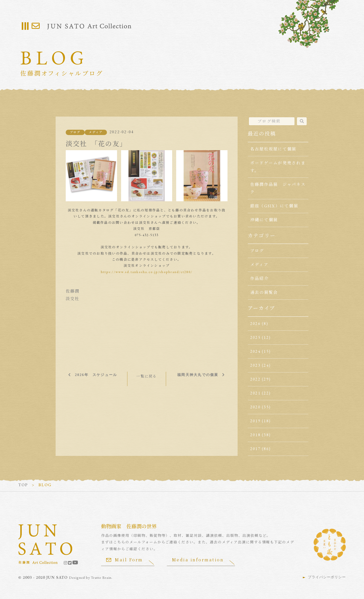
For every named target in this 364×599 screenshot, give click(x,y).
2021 (255, 393)
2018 (255, 435)
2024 (255, 351)
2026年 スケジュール (96, 375)
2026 (255, 324)
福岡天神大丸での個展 (198, 375)
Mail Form (125, 560)
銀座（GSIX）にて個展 (274, 206)
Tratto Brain (102, 578)
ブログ (75, 132)
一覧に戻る (146, 376)
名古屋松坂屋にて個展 (273, 149)
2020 (255, 407)
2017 (255, 449)
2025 (255, 337)
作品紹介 (259, 279)
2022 (255, 379)
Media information (198, 560)
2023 (255, 365)
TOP (23, 485)
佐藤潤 (73, 291)
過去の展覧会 (264, 292)
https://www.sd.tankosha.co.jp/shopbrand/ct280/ (147, 272)
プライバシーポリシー (327, 577)
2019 (255, 421)
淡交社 (73, 299)
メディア (96, 132)
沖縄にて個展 (264, 220)
